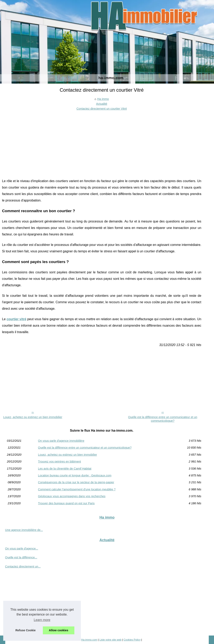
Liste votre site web (111, 640)
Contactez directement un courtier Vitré (102, 109)
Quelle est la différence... (21, 557)
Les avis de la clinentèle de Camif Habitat (65, 469)
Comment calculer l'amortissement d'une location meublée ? (77, 489)
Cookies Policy (132, 640)
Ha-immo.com (89, 640)
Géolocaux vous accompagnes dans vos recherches (72, 496)
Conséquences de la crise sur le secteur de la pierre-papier (76, 482)
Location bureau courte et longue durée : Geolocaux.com (75, 475)
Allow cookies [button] (59, 630)
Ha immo (103, 99)
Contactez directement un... (23, 566)
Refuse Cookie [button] (25, 630)
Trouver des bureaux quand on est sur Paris (66, 503)
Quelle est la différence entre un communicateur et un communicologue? (163, 419)
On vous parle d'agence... (22, 549)
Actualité (102, 104)
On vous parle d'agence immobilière (61, 441)
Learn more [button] (42, 620)
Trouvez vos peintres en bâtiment (59, 461)
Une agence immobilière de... (24, 530)
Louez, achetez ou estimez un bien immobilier (33, 417)
